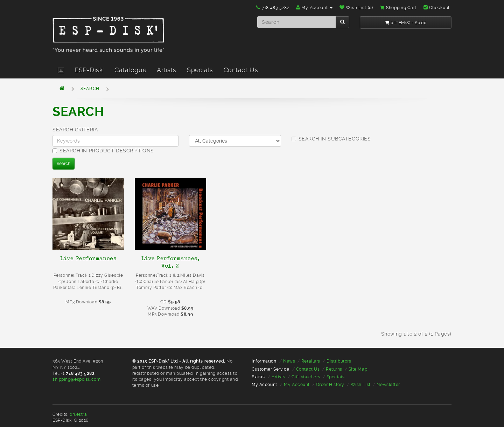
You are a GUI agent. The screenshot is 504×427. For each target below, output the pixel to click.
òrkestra (78, 414)
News (289, 361)
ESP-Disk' (89, 70)
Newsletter (388, 385)
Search (90, 89)
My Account (297, 385)
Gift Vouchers (306, 377)
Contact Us (241, 70)
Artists (167, 70)
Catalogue (130, 70)
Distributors (339, 361)
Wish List (361, 385)
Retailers (311, 361)
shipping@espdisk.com (76, 379)
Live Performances (88, 259)
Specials (200, 70)
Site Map (358, 369)
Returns (334, 369)
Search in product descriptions (103, 151)
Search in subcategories (331, 139)
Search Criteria (75, 130)
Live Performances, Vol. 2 (170, 262)
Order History (330, 385)
